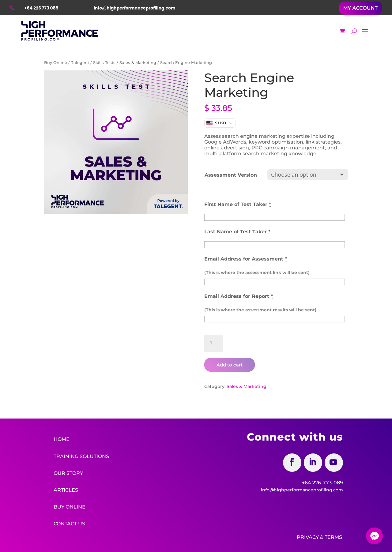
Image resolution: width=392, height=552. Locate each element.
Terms (333, 536)
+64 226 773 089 (41, 8)
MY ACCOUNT (360, 8)
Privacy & (310, 536)
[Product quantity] (213, 343)
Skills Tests (104, 63)
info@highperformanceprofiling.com (302, 490)
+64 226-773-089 (322, 483)
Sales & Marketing (138, 63)
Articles (66, 489)
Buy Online (56, 63)
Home (62, 439)
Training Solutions (81, 456)
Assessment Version (231, 175)
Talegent (80, 63)
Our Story (68, 473)
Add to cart (230, 365)
